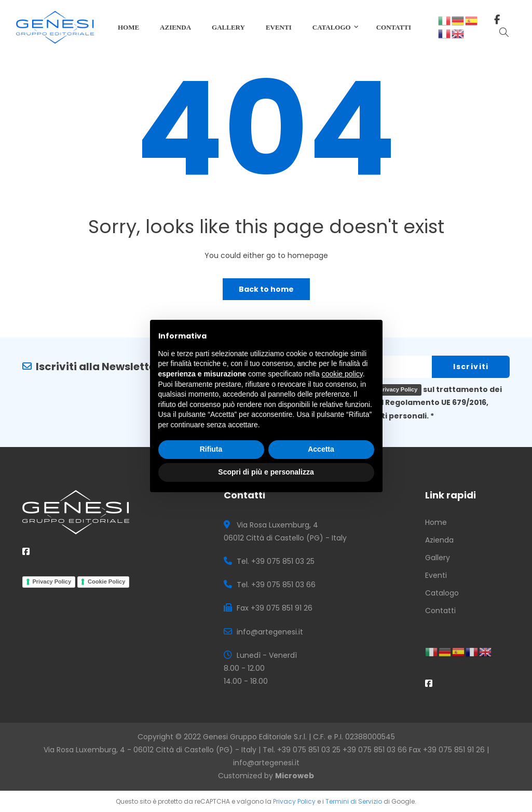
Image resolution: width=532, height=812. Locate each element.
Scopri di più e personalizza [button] (266, 472)
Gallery (438, 558)
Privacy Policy (398, 389)
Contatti (440, 611)
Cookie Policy (106, 581)
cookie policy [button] (342, 374)
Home (436, 522)
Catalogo (442, 593)
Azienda (439, 540)
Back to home (266, 289)
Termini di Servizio (354, 801)
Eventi (436, 575)
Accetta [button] (321, 449)
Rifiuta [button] (211, 449)
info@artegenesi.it (266, 763)
